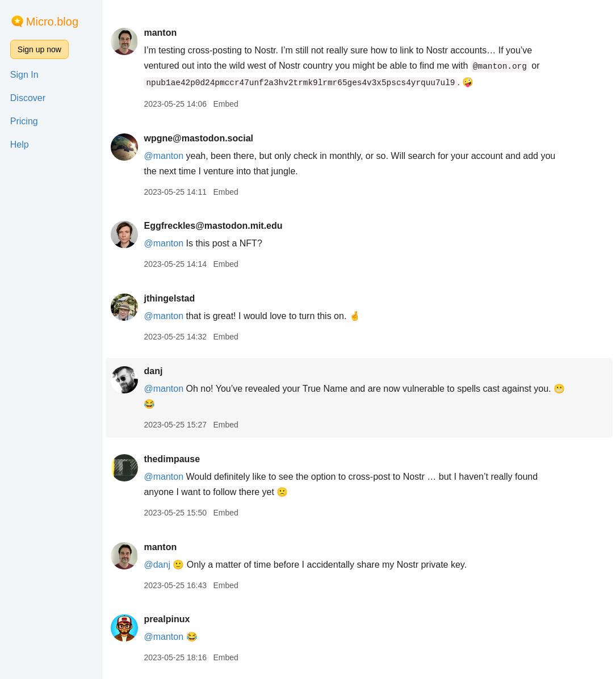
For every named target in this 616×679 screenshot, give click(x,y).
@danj (157, 565)
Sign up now (39, 49)
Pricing (24, 121)
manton (160, 33)
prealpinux (167, 619)
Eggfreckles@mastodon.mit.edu (213, 226)
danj (153, 371)
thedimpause (172, 459)
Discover (28, 98)
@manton (164, 316)
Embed (225, 104)
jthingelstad (169, 298)
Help (20, 144)
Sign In (24, 75)
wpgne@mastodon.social (198, 138)
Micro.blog (52, 22)
